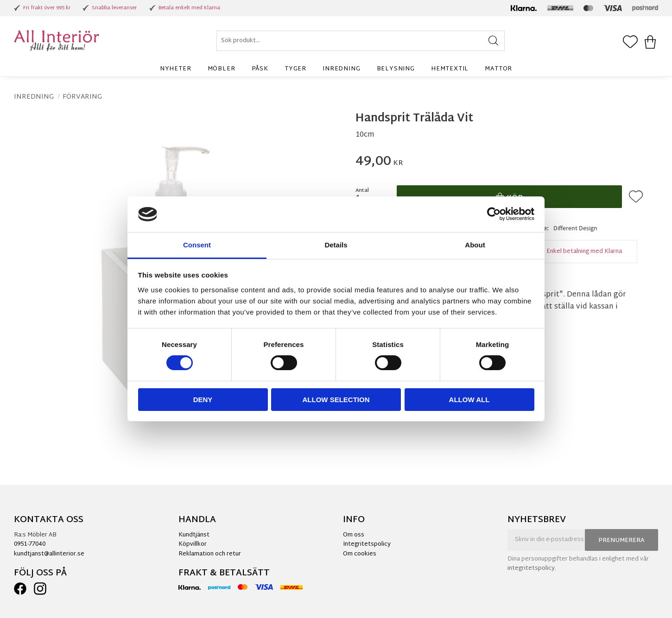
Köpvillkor (193, 544)
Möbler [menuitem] (222, 69)
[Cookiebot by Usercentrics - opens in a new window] (494, 214)
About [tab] (475, 245)
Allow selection (336, 400)
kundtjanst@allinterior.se (49, 554)
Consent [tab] (197, 245)
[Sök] (493, 41)
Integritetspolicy (367, 544)
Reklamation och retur (210, 554)
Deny (203, 400)
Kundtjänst (194, 535)
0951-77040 (30, 544)
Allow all (469, 400)
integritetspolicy (531, 568)
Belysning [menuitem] (396, 69)
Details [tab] (336, 245)
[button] (630, 43)
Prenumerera (621, 541)
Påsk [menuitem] (260, 69)
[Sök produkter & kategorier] (361, 41)
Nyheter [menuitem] (176, 69)
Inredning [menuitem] (341, 69)
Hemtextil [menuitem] (450, 69)
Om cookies (360, 554)
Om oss (354, 535)
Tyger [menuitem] (295, 69)
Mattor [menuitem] (498, 69)
